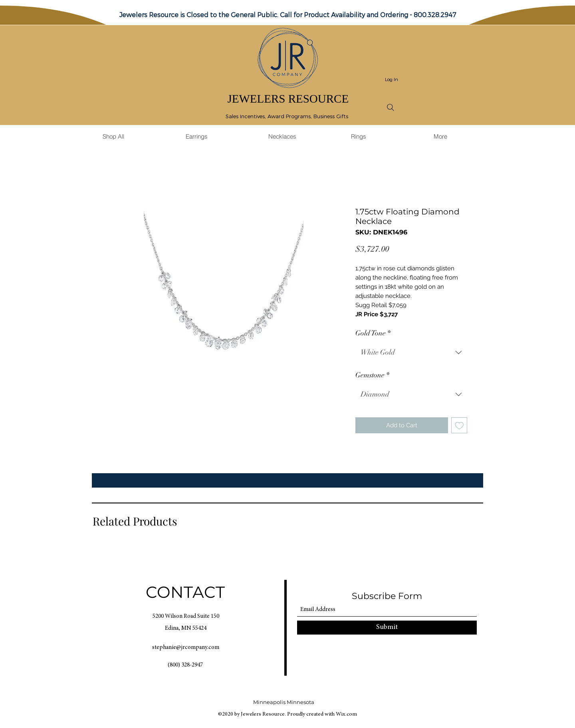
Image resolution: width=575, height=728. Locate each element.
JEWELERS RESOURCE (288, 99)
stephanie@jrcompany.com (186, 648)
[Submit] (387, 628)
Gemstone (372, 375)
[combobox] (411, 353)
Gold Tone (373, 333)
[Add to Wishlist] (459, 425)
